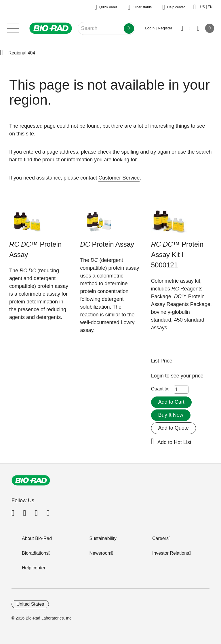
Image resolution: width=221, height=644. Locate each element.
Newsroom (100, 553)
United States (30, 604)
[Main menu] (13, 28)
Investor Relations (171, 553)
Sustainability (103, 538)
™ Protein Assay (35, 249)
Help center (34, 568)
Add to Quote (174, 428)
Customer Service (119, 178)
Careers (160, 538)
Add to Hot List (174, 442)
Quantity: (160, 389)
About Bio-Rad (37, 538)
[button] (1, 53)
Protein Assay (107, 244)
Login (158, 376)
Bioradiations (35, 553)
